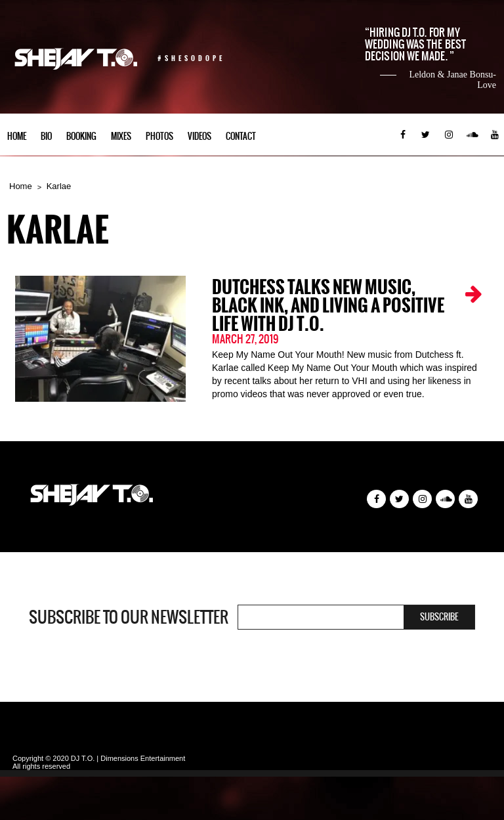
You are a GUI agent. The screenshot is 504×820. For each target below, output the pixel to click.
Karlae (59, 186)
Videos (199, 136)
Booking (81, 136)
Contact (241, 136)
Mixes (121, 136)
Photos (159, 136)
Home (17, 136)
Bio (46, 136)
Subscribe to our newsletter (129, 617)
